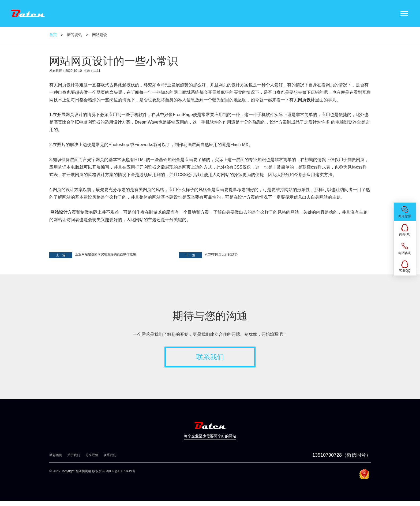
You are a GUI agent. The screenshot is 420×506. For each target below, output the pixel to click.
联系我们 (210, 357)
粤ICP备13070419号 (121, 471)
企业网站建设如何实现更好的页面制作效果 (106, 254)
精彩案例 (56, 455)
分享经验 (92, 455)
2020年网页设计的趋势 (221, 254)
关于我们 (74, 455)
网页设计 (66, 85)
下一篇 (190, 255)
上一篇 (61, 255)
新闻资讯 (74, 35)
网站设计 (59, 212)
